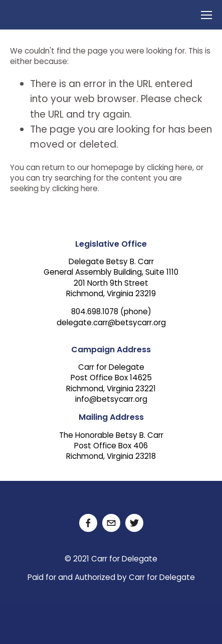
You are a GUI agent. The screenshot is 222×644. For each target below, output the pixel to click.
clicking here (170, 168)
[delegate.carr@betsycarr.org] (111, 523)
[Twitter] (134, 523)
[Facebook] (88, 523)
